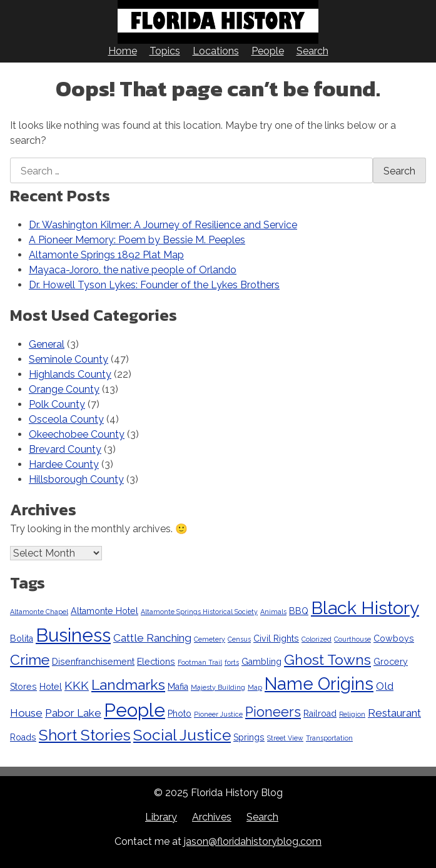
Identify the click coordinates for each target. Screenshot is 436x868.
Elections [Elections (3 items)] (156, 662)
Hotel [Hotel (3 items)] (51, 687)
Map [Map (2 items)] (255, 687)
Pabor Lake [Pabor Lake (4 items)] (73, 713)
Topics (165, 51)
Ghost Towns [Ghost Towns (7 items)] (327, 659)
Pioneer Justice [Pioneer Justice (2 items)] (218, 714)
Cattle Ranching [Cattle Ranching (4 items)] (152, 638)
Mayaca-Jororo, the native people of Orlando (133, 270)
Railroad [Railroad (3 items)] (320, 714)
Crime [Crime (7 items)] (30, 659)
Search (312, 51)
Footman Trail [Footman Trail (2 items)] (200, 662)
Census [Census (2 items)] (239, 639)
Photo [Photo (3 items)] (180, 714)
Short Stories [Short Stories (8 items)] (85, 735)
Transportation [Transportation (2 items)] (329, 738)
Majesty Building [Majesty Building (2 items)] (218, 687)
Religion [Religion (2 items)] (352, 714)
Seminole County (68, 359)
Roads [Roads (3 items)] (23, 737)
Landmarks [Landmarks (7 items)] (128, 684)
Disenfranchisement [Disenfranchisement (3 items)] (93, 662)
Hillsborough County (76, 479)
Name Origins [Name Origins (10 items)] (319, 684)
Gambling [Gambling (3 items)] (261, 662)
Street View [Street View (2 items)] (285, 738)
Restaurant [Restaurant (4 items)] (394, 713)
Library (161, 817)
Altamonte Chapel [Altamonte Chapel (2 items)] (39, 612)
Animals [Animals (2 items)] (273, 612)
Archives (212, 817)
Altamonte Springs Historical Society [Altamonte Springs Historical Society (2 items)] (199, 612)
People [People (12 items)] (134, 710)
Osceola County (66, 419)
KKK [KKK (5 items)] (77, 686)
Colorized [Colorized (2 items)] (317, 639)
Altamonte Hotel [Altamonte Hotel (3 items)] (104, 611)
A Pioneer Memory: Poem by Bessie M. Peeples (137, 240)
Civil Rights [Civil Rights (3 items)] (276, 638)
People (268, 51)
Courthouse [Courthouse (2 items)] (352, 639)
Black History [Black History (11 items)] (365, 608)
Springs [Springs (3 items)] (249, 737)
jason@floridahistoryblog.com (253, 841)
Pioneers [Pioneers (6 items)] (273, 712)
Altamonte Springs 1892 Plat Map (106, 255)
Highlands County (70, 374)
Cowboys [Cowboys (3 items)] (394, 638)
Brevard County (65, 449)
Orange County (64, 389)
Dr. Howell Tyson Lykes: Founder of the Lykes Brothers (154, 285)
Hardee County (64, 464)
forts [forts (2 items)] (232, 662)
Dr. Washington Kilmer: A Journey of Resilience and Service (163, 225)
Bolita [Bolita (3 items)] (22, 638)
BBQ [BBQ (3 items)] (299, 611)
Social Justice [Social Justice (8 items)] (182, 735)
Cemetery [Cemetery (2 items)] (210, 639)
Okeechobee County (77, 434)
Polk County (57, 404)
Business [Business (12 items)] (73, 635)
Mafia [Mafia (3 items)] (178, 687)
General (47, 344)
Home (123, 51)
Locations (216, 51)
